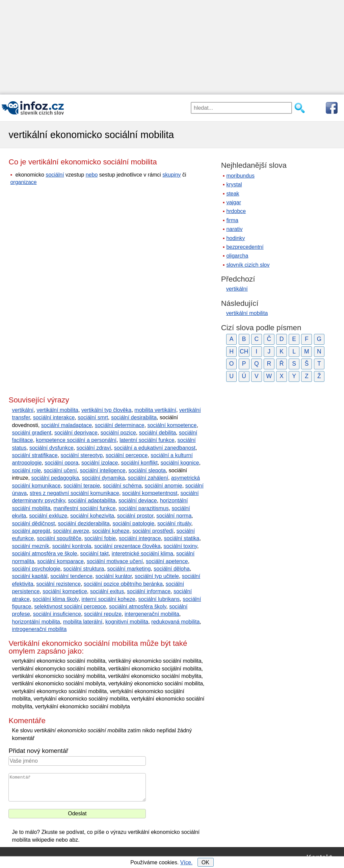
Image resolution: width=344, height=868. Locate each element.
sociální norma (174, 516)
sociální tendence (71, 576)
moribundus (240, 176)
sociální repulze (103, 614)
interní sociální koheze (108, 599)
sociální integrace (140, 538)
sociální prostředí (153, 531)
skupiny (171, 175)
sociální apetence (167, 561)
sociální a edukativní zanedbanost (155, 448)
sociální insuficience (57, 614)
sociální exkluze (48, 516)
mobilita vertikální (155, 410)
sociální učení (60, 470)
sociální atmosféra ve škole (44, 554)
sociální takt (94, 554)
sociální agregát (31, 531)
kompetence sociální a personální (76, 440)
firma (232, 220)
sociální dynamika (103, 478)
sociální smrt (93, 417)
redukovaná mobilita (175, 622)
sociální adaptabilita (92, 501)
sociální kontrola (72, 546)
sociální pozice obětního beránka (123, 584)
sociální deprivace (76, 433)
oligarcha (237, 256)
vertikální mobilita (57, 410)
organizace (23, 182)
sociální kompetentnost (150, 493)
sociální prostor (135, 516)
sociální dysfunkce (51, 448)
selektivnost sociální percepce (70, 607)
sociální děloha (172, 569)
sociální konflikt (139, 463)
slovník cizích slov (248, 265)
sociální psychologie (36, 569)
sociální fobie (100, 538)
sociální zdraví (94, 448)
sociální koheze (111, 531)
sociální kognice (180, 463)
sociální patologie (133, 523)
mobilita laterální (83, 622)
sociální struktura (84, 569)
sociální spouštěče (59, 538)
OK (205, 862)
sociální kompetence (172, 425)
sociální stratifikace (35, 455)
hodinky (235, 238)
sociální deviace (138, 501)
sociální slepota (147, 470)
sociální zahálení (148, 478)
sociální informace (149, 591)
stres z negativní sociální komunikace (74, 493)
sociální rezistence (59, 584)
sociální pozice (118, 433)
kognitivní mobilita (127, 622)
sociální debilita (157, 433)
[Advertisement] (172, 47)
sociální (55, 175)
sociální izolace (100, 463)
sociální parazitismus (144, 508)
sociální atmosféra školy (138, 607)
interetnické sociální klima (142, 554)
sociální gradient (32, 433)
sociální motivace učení (115, 561)
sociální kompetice (65, 591)
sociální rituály (174, 523)
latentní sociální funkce (147, 440)
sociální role (26, 470)
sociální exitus (107, 591)
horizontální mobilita (36, 622)
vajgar (234, 202)
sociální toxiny (180, 546)
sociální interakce (54, 417)
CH (244, 351)
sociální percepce (127, 455)
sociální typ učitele (157, 576)
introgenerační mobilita (39, 629)
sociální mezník (30, 546)
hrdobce (236, 211)
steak (233, 194)
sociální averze (71, 531)
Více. (186, 862)
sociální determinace (120, 425)
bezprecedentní (245, 247)
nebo (92, 175)
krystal (234, 185)
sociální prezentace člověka (127, 546)
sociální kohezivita (92, 516)
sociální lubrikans (159, 599)
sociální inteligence (102, 470)
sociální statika (182, 538)
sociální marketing (129, 569)
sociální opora (61, 463)
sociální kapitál (30, 576)
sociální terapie (82, 486)
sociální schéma (122, 486)
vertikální (23, 410)
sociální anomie (164, 486)
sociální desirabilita (134, 417)
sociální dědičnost (33, 523)
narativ (234, 229)
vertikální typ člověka (107, 410)
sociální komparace (60, 561)
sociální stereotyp (82, 455)
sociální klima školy (56, 599)
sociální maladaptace (67, 425)
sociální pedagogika (55, 478)
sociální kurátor (114, 576)
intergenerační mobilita (152, 614)
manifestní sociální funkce (84, 508)
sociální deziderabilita (84, 523)
